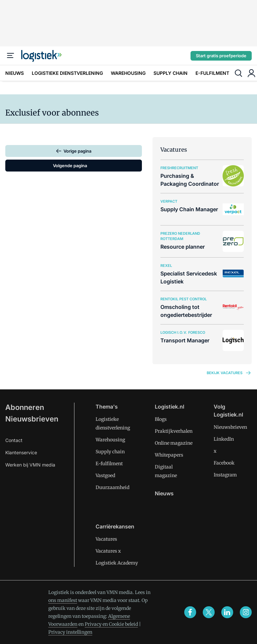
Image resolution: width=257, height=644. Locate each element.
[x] (209, 612)
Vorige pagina (77, 151)
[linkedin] (227, 612)
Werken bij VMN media (30, 465)
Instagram (225, 475)
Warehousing (110, 440)
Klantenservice (21, 452)
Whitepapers (169, 455)
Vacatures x (108, 551)
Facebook (224, 463)
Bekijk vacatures (229, 373)
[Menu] (11, 56)
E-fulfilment (109, 464)
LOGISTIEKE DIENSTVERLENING (67, 73)
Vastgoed (105, 475)
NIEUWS (15, 73)
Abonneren (25, 407)
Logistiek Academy (117, 563)
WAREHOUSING (128, 73)
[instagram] (246, 612)
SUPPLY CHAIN (171, 73)
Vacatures (106, 539)
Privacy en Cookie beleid (111, 624)
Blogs (161, 419)
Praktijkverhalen (174, 431)
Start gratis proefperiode (221, 56)
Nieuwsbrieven (32, 419)
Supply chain (110, 452)
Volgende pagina (70, 166)
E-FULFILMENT (212, 73)
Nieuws (164, 493)
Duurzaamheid (112, 487)
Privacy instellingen (70, 632)
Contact (14, 440)
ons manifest (63, 600)
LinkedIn (224, 439)
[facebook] (190, 612)
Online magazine (174, 443)
